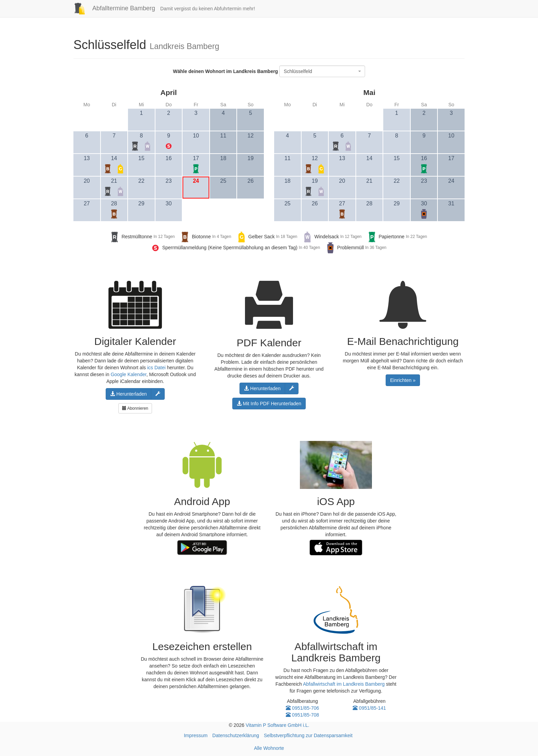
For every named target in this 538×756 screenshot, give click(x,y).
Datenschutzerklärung (236, 735)
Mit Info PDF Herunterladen (269, 404)
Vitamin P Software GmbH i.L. (277, 725)
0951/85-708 (302, 715)
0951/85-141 (369, 708)
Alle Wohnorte (269, 748)
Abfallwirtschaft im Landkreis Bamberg (344, 684)
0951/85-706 (302, 708)
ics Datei (156, 368)
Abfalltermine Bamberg (112, 8)
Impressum (196, 735)
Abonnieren (135, 408)
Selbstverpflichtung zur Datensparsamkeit (308, 735)
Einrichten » (403, 380)
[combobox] (322, 71)
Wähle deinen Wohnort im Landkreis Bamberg (225, 71)
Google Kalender (128, 374)
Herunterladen (128, 394)
